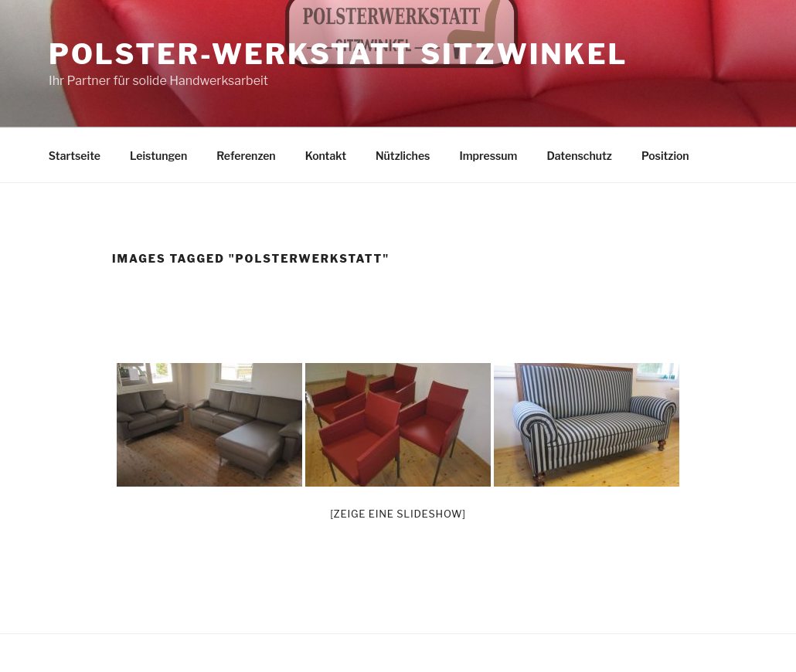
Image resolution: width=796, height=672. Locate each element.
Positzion (665, 156)
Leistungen (158, 156)
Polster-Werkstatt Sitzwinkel (338, 54)
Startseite (75, 156)
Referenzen (246, 156)
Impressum (488, 156)
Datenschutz (579, 156)
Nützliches (403, 156)
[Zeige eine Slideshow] (398, 514)
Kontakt (326, 156)
